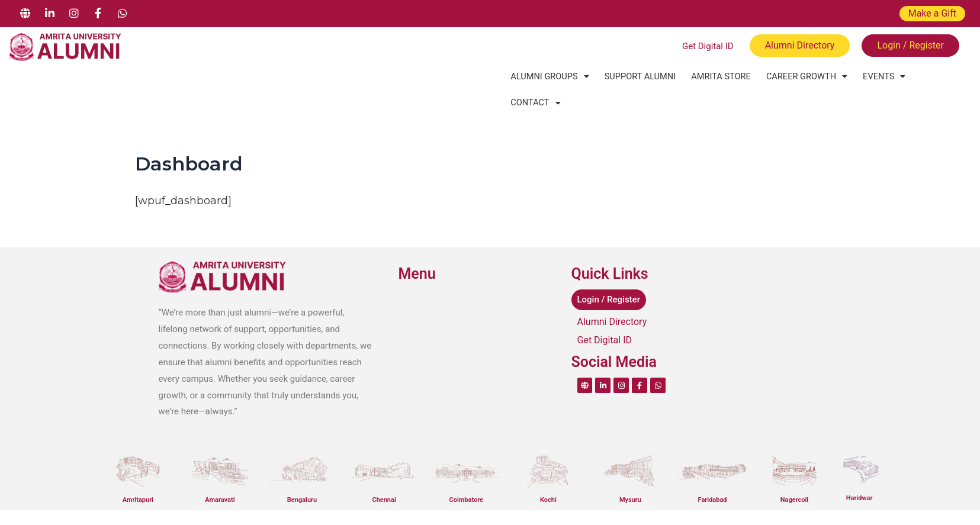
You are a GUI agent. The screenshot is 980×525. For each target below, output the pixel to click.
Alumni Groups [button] (548, 76)
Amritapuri (138, 473)
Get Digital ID (605, 313)
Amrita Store (714, 76)
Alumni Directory (612, 295)
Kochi (548, 473)
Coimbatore (466, 473)
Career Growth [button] (798, 76)
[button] (548, 76)
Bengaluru (302, 473)
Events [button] (873, 76)
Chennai (384, 473)
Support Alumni (636, 76)
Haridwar (859, 471)
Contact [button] (933, 76)
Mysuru (630, 473)
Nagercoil (794, 473)
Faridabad (713, 473)
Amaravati (220, 473)
